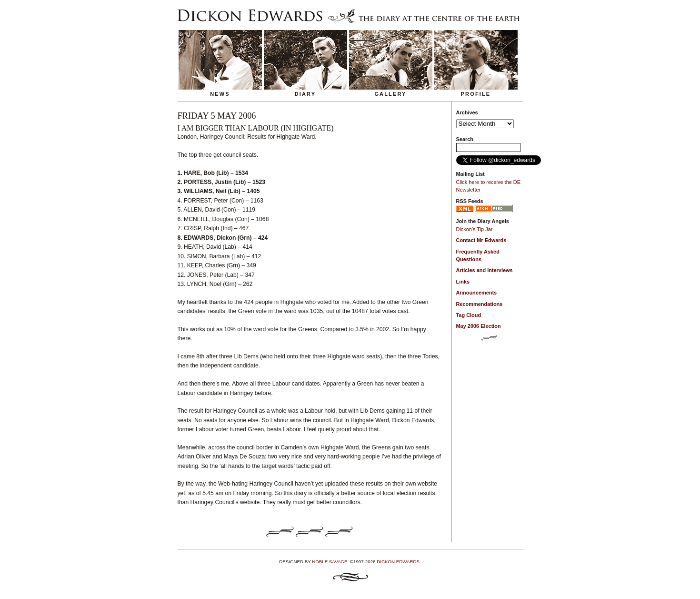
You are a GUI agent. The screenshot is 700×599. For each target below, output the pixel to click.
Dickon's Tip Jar (475, 229)
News (220, 94)
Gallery (390, 94)
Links (463, 282)
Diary (305, 94)
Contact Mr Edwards (481, 240)
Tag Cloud (469, 315)
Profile (476, 94)
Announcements (477, 293)
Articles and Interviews (485, 270)
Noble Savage (330, 562)
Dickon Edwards (398, 562)
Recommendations (480, 304)
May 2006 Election (479, 326)
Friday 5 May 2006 (217, 116)
